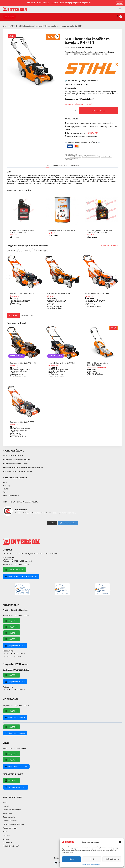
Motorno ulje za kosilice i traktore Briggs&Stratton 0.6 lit (22, 231)
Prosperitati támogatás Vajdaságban (16, 459)
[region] (62, 283)
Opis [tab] (48, 165)
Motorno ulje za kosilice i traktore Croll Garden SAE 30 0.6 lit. (99, 231)
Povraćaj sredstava (10, 821)
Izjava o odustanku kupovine (14, 824)
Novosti (6, 806)
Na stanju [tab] (13, 250)
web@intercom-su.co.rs (16, 787)
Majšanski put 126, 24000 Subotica (16, 565)
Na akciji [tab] (27, 250)
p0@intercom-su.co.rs (15, 646)
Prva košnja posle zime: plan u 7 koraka (17, 471)
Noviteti (6, 489)
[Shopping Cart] (120, 17)
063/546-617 (12, 760)
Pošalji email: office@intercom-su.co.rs (21, 576)
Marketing (7, 486)
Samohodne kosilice (71, 158)
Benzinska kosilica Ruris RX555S (22, 422)
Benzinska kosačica (75, 157)
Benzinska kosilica (106, 157)
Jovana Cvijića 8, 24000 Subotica (15, 748)
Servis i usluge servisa (11, 495)
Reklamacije (7, 813)
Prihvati (72, 859)
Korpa (5, 832)
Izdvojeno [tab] (41, 250)
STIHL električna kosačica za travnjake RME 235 (98, 364)
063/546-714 (12, 675)
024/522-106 (12, 754)
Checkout (6, 835)
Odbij (92, 859)
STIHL (79, 158)
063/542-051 (12, 727)
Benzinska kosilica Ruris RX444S (22, 294)
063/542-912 (12, 639)
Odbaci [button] (120, 3)
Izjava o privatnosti (96, 864)
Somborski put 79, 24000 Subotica (16, 670)
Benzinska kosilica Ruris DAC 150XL (23, 363)
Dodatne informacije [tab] (59, 165)
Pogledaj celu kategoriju (109, 246)
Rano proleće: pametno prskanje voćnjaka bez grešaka (23, 467)
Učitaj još (13, 316)
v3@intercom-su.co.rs (15, 733)
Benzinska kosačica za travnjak (91, 157)
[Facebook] (56, 863)
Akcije (5, 482)
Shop (5, 802)
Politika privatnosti (10, 828)
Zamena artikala (9, 817)
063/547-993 (12, 627)
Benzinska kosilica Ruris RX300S (97, 294)
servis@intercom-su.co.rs (16, 766)
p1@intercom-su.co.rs (15, 682)
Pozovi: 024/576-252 (14, 570)
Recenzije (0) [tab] (74, 165)
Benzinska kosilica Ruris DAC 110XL (62, 363)
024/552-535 (12, 621)
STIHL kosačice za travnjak (80, 36)
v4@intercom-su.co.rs (15, 718)
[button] (120, 842)
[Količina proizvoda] (71, 111)
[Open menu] (120, 9)
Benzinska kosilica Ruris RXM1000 (60, 294)
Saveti (5, 492)
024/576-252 (93, 133)
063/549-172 (12, 780)
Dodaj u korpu (99, 111)
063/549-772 (12, 711)
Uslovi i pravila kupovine (12, 810)
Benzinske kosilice (77, 156)
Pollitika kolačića (86, 864)
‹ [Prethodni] (8, 277)
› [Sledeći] (117, 277)
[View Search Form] (62, 17)
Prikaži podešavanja (112, 859)
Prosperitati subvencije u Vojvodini (16, 463)
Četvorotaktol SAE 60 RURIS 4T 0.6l (62, 230)
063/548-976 (12, 633)
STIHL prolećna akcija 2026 (13, 455)
